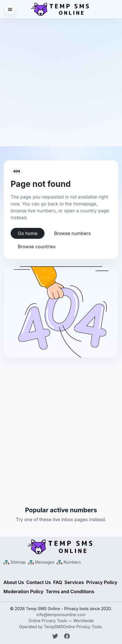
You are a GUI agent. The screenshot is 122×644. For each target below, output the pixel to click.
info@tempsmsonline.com (61, 615)
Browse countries (37, 247)
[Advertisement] (61, 80)
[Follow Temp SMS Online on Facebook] (67, 636)
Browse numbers (72, 233)
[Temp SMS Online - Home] (61, 547)
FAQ (58, 582)
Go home (28, 233)
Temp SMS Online (43, 609)
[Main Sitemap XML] (15, 562)
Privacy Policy (102, 582)
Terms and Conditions (70, 591)
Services (74, 582)
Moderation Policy (24, 591)
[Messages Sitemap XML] (41, 562)
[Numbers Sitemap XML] (69, 562)
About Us (14, 582)
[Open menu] (10, 9)
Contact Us (38, 582)
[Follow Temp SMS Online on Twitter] (56, 636)
